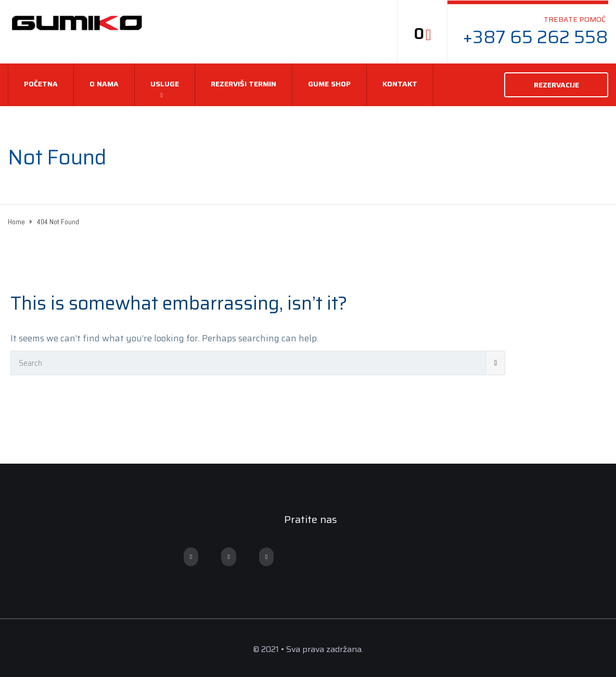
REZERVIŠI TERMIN (243, 84)
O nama (104, 84)
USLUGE (165, 84)
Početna (41, 84)
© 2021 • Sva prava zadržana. (308, 649)
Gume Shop (329, 84)
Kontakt (400, 84)
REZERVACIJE (556, 85)
